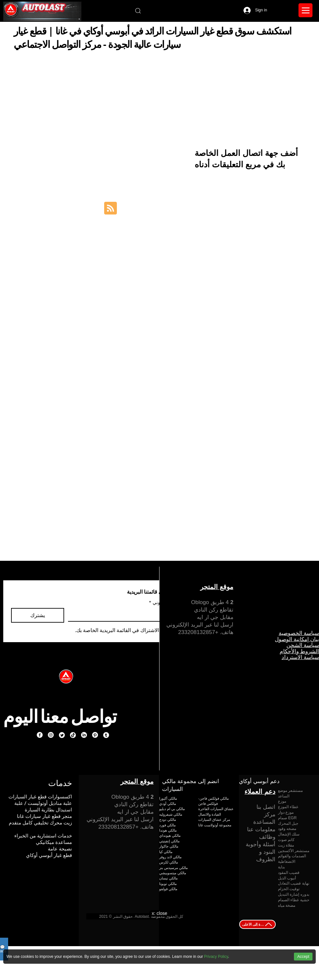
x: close (159, 913)
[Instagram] (51, 735)
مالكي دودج (168, 819)
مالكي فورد (167, 825)
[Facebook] (40, 735)
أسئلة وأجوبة (261, 844)
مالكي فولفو (168, 889)
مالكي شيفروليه (171, 814)
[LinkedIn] (84, 735)
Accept (303, 957)
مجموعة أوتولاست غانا (215, 825)
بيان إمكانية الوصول (297, 639)
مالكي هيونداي (170, 835)
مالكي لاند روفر (170, 857)
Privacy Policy (216, 957)
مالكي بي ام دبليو (172, 809)
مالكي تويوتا (168, 883)
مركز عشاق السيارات (214, 819)
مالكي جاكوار (169, 846)
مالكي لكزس (169, 862)
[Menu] (305, 10)
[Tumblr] (106, 735)
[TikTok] (73, 735)
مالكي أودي (168, 803)
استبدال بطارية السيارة (48, 810)
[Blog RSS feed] (111, 208)
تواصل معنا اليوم (60, 716)
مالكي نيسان (168, 878)
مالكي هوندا (168, 830)
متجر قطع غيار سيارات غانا (44, 816)
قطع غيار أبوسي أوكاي (49, 855)
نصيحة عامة (60, 849)
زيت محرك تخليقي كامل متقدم (40, 823)
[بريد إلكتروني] (125, 614)
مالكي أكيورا (168, 798)
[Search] (138, 11)
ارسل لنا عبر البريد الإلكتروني (200, 625)
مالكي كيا (166, 852)
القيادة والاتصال (210, 814)
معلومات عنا (261, 829)
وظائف (267, 837)
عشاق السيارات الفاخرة (216, 809)
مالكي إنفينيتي (169, 841)
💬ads (3, 949)
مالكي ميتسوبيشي (173, 873)
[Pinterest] (95, 735)
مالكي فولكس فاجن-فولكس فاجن (214, 801)
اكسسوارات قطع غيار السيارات (40, 797)
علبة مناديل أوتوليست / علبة (43, 803)
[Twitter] (62, 735)
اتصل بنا (266, 807)
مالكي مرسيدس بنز (173, 868)
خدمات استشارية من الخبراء (43, 836)
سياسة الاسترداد (300, 657)
